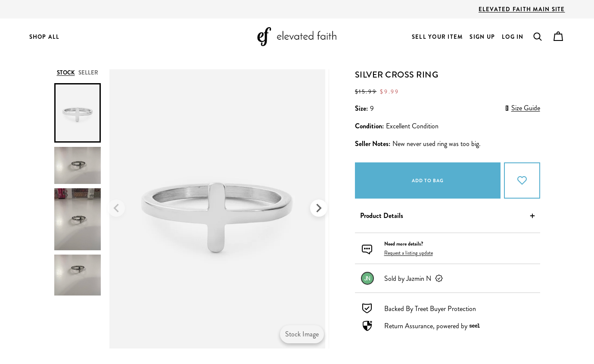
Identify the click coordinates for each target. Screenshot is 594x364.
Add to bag (428, 180)
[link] (448, 278)
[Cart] (558, 37)
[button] (538, 37)
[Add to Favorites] (522, 180)
